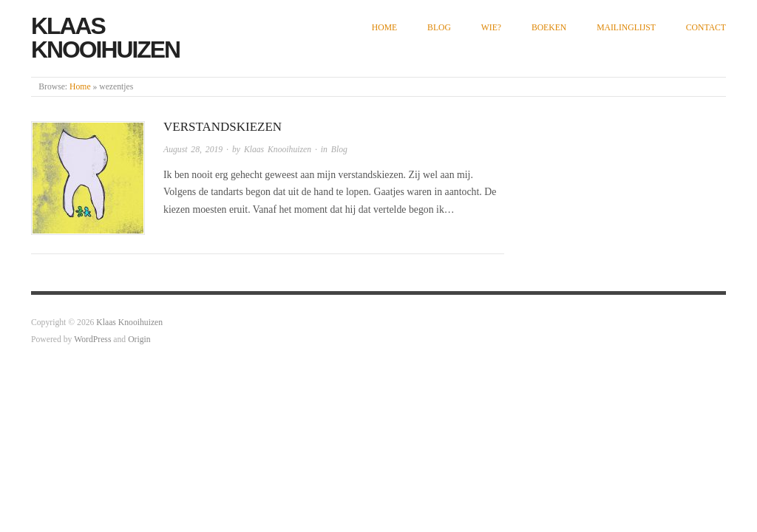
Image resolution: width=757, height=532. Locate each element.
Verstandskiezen (223, 127)
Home (384, 28)
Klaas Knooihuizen (105, 38)
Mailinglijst (626, 28)
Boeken (549, 28)
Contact (706, 28)
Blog (439, 28)
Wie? (491, 28)
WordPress (92, 340)
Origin (139, 340)
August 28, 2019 (193, 150)
